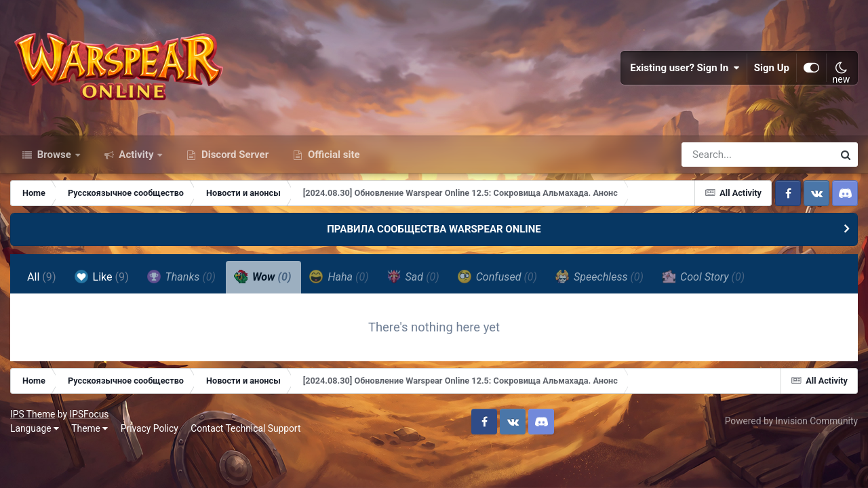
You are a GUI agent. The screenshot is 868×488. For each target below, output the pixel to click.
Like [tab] (102, 277)
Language (35, 428)
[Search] (719, 155)
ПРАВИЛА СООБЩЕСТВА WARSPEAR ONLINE (434, 229)
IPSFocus (89, 414)
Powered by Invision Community (791, 421)
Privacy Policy (150, 428)
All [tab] (42, 277)
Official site (332, 155)
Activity (137, 155)
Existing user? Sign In (685, 68)
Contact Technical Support (245, 428)
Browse (54, 155)
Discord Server (234, 155)
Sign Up (772, 68)
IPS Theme (33, 414)
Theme (90, 428)
